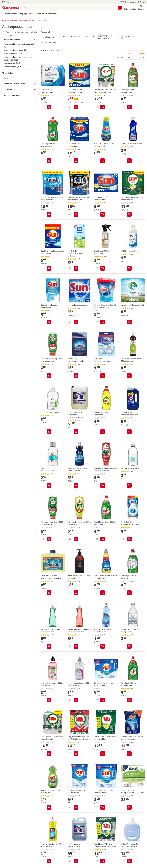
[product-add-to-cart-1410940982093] (129, 700)
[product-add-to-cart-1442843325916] (49, 161)
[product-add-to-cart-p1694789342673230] (76, 754)
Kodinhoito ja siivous (27, 21)
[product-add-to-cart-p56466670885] (103, 322)
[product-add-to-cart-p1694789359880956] (103, 539)
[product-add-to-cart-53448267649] (129, 485)
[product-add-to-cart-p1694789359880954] (103, 485)
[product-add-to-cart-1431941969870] (129, 539)
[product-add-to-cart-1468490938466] (129, 376)
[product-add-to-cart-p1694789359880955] (49, 539)
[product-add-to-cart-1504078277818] (103, 593)
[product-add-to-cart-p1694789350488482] (103, 700)
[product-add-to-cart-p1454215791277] (49, 807)
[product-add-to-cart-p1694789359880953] (76, 539)
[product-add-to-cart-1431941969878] (76, 485)
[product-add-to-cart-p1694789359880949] (129, 593)
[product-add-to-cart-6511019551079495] (129, 322)
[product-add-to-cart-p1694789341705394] (129, 268)
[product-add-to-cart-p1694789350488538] (76, 807)
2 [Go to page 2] (138, 51)
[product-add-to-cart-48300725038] (76, 861)
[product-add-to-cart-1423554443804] (103, 214)
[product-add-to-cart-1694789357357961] (49, 754)
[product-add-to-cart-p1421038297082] (76, 107)
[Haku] (120, 8)
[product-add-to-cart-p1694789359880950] (103, 432)
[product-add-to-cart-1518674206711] (76, 593)
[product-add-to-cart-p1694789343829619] (103, 107)
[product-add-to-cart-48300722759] (76, 432)
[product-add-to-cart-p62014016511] (103, 268)
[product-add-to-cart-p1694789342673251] (103, 754)
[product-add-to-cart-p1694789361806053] (49, 861)
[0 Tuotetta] (141, 8)
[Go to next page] (142, 51)
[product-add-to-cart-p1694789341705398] (49, 107)
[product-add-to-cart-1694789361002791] (129, 214)
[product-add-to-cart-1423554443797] (129, 161)
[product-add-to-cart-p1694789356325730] (129, 807)
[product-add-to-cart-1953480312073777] (76, 646)
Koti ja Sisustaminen (9, 21)
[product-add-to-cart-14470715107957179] (103, 376)
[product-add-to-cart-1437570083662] (49, 593)
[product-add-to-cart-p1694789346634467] (76, 214)
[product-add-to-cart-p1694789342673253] (103, 861)
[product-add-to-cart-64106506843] (49, 268)
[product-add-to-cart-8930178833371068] (103, 161)
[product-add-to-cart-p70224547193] (76, 700)
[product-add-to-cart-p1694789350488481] (103, 807)
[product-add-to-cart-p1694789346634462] (49, 214)
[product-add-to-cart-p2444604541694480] (129, 646)
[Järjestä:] (134, 57)
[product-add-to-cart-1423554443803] (49, 322)
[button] (130, 8)
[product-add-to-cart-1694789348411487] (129, 107)
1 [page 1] (134, 51)
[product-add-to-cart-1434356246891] (49, 432)
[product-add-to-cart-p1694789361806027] (103, 646)
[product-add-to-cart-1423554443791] (76, 322)
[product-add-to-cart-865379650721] (76, 161)
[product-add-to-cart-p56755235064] (76, 268)
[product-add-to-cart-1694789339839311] (129, 861)
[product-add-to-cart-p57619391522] (49, 376)
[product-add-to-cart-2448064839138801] (49, 485)
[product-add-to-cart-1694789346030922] (129, 754)
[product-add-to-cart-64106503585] (129, 432)
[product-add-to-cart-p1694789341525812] (49, 700)
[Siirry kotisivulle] (11, 8)
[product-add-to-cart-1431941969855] (76, 376)
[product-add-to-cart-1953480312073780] (49, 646)
